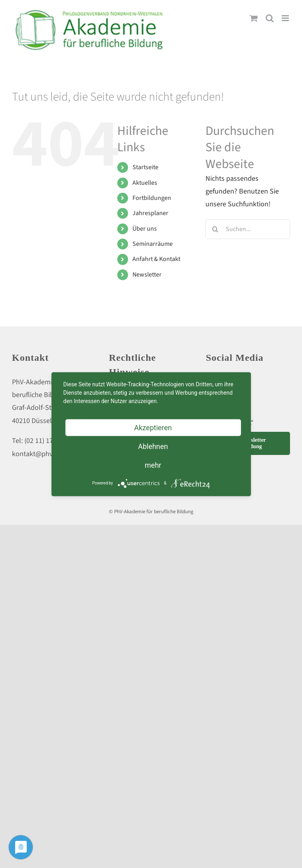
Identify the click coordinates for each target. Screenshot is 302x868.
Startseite (145, 167)
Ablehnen (153, 446)
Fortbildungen (152, 198)
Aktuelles (145, 183)
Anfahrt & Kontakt (156, 259)
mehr (153, 465)
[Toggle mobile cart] (254, 18)
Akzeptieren (153, 427)
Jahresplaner (150, 213)
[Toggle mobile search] (270, 18)
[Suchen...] (248, 229)
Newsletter (147, 275)
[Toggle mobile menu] (286, 18)
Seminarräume (153, 244)
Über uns (145, 229)
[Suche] (215, 229)
